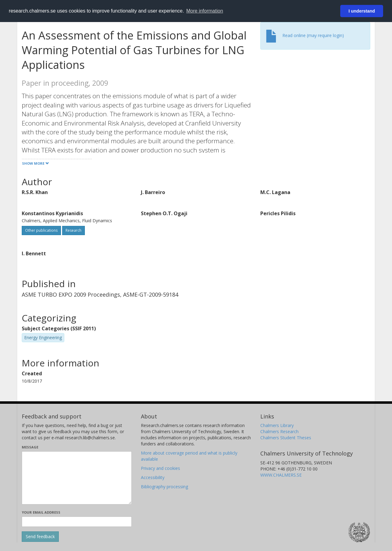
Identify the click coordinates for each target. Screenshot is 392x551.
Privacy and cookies (160, 468)
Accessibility (153, 477)
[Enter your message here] (77, 478)
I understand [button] (362, 11)
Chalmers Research (279, 431)
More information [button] (205, 11)
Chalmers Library (277, 425)
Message (30, 447)
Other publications (41, 230)
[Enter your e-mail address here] (77, 522)
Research (73, 230)
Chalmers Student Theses (286, 438)
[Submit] (40, 537)
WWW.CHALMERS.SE (281, 475)
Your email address (41, 512)
